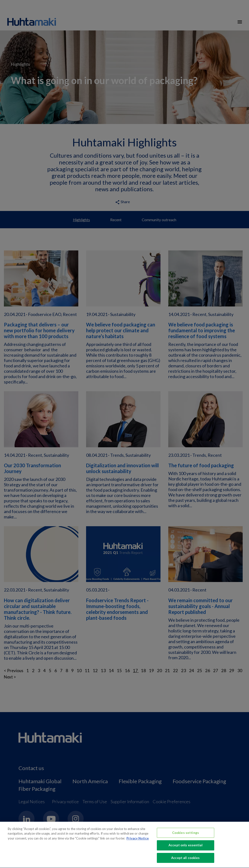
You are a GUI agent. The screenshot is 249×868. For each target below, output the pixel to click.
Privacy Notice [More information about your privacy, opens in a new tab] (138, 841)
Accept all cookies (185, 861)
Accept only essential (186, 849)
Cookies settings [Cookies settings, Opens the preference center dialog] (186, 836)
